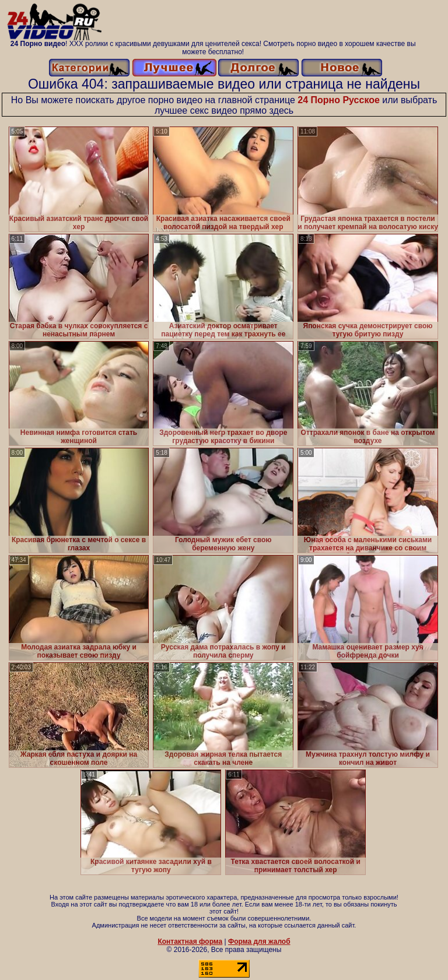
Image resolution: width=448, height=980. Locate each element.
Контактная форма (190, 942)
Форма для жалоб (259, 942)
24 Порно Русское (339, 100)
